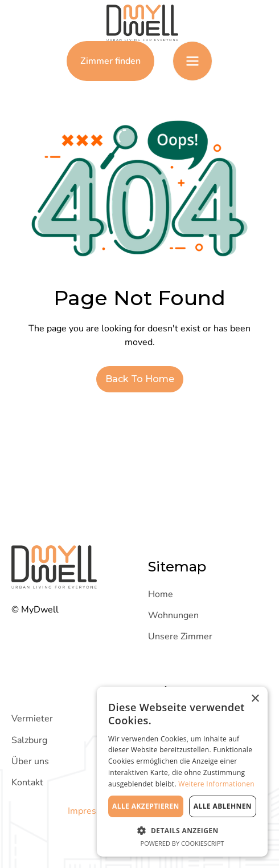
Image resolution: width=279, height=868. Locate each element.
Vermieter (32, 719)
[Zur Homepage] (139, 23)
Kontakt (27, 782)
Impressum (91, 811)
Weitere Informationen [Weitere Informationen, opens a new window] (216, 784)
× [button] (255, 699)
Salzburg (29, 740)
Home (161, 594)
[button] (192, 61)
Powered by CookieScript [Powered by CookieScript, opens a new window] (182, 843)
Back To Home (140, 379)
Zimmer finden (110, 61)
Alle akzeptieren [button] (146, 806)
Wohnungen (173, 615)
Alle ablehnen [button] (223, 806)
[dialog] (182, 772)
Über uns (30, 761)
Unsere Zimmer (180, 636)
